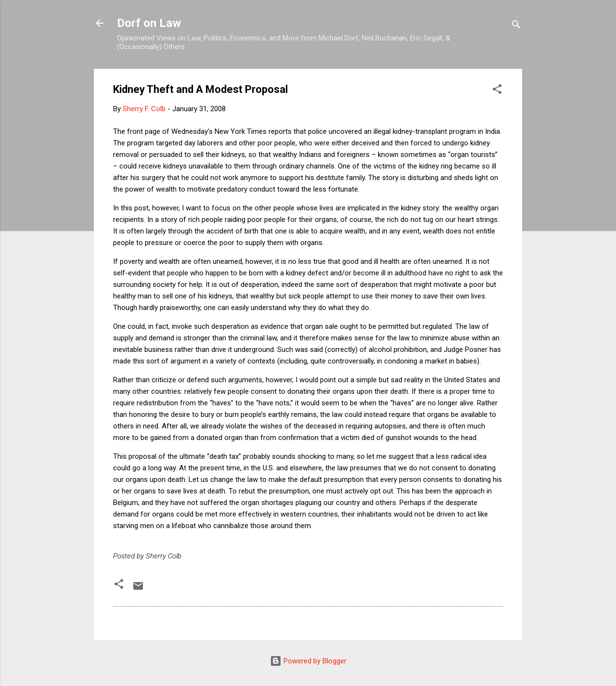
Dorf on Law (149, 23)
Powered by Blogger (308, 661)
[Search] (516, 26)
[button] (497, 91)
